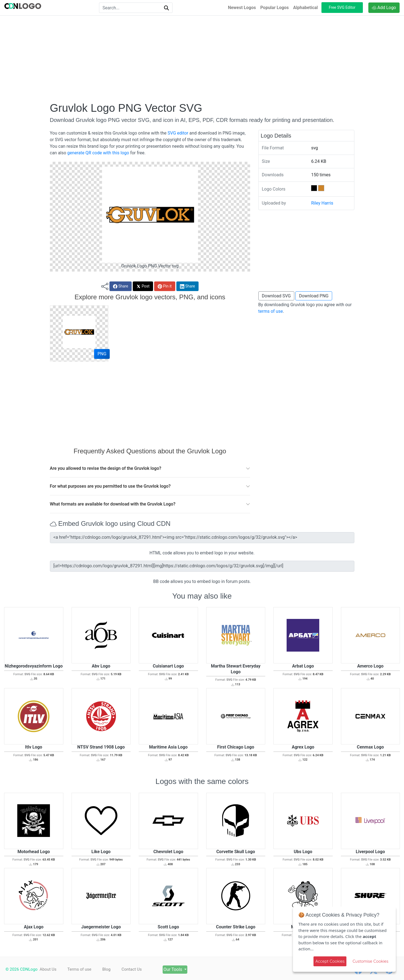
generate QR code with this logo (98, 153)
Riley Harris (322, 203)
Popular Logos (275, 8)
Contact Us (139, 969)
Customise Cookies (370, 961)
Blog (111, 969)
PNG (102, 354)
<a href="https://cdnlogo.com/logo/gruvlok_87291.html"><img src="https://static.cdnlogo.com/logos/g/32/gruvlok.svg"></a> (202, 538)
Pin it (165, 286)
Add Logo (384, 8)
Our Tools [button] (185, 969)
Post (143, 286)
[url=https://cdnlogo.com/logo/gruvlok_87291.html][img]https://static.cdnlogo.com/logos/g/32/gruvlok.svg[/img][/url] (202, 566)
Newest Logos (242, 8)
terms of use (271, 311)
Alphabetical (306, 8)
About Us (48, 969)
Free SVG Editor (342, 7)
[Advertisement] (202, 58)
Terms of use (82, 969)
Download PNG (314, 296)
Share (121, 286)
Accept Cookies (330, 961)
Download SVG (276, 296)
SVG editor (178, 133)
